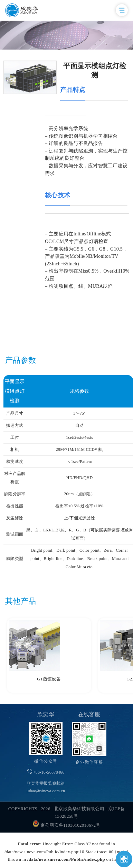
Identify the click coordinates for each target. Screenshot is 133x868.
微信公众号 (46, 761)
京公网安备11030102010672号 (66, 825)
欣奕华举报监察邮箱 (46, 787)
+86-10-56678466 (46, 772)
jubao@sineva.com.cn (46, 791)
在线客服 (89, 714)
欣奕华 (46, 714)
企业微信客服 (89, 762)
